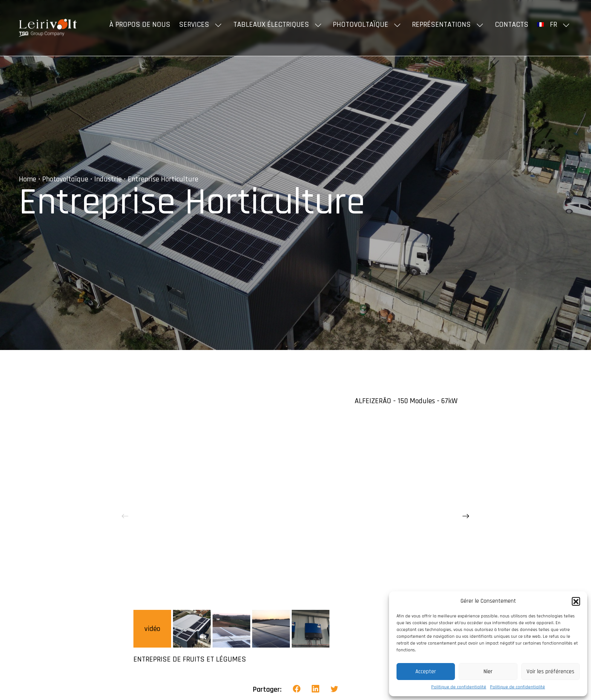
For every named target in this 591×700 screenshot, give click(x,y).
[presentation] (125, 517)
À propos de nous (140, 25)
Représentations (441, 25)
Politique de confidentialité (459, 687)
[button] (576, 601)
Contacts (512, 25)
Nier (488, 672)
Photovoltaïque (361, 25)
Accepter (426, 672)
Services (194, 25)
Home (28, 179)
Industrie (108, 179)
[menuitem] (555, 25)
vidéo (152, 629)
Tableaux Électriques (271, 25)
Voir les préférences (550, 672)
